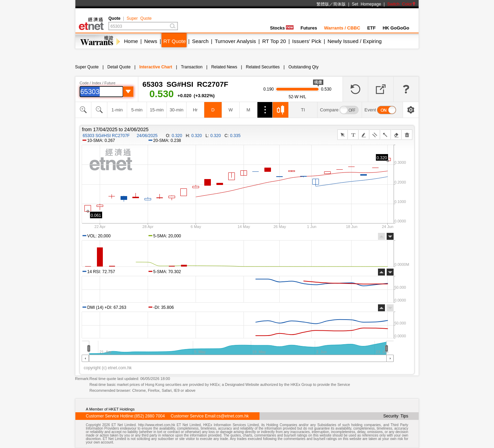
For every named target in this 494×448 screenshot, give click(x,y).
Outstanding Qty (303, 67)
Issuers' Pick (307, 41)
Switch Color (402, 4)
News (151, 41)
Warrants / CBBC (342, 28)
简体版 (339, 4)
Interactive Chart (156, 67)
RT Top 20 (274, 41)
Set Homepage (367, 4)
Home (131, 41)
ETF (372, 28)
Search (200, 41)
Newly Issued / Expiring (355, 41)
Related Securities (263, 67)
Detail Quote (119, 67)
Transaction (192, 67)
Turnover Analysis (235, 41)
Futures (309, 28)
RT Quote (174, 41)
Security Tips (396, 416)
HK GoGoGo (396, 28)
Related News (224, 67)
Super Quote (139, 18)
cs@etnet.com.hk (233, 416)
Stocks (282, 28)
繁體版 (323, 4)
